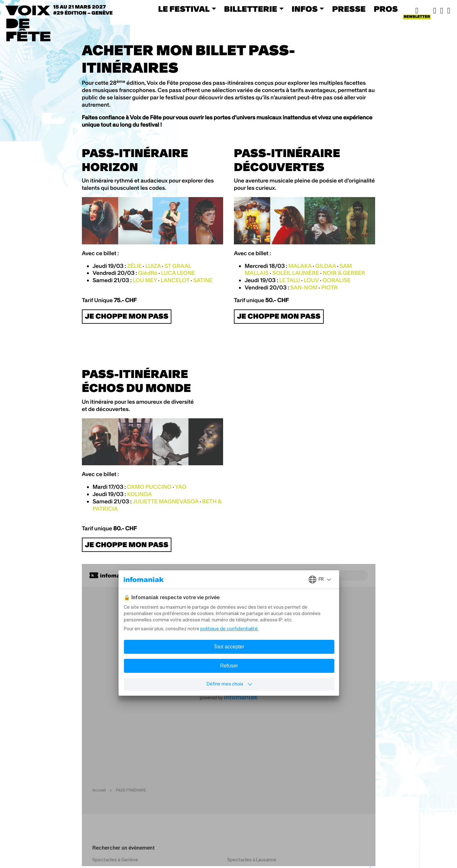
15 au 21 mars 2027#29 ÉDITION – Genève (83, 10)
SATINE (203, 280)
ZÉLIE (134, 266)
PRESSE (349, 9)
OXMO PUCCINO (149, 487)
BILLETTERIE (251, 9)
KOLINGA (139, 494)
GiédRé (148, 273)
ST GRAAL (178, 266)
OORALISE (337, 280)
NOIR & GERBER (344, 273)
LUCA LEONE (178, 273)
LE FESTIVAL (184, 9)
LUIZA (153, 266)
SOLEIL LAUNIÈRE (296, 273)
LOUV (311, 280)
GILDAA (325, 266)
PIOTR (329, 288)
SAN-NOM (304, 288)
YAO (181, 487)
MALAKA (300, 266)
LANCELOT (175, 280)
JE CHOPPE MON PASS (126, 316)
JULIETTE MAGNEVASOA (166, 501)
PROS (386, 9)
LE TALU (290, 280)
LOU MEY (145, 280)
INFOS (305, 9)
